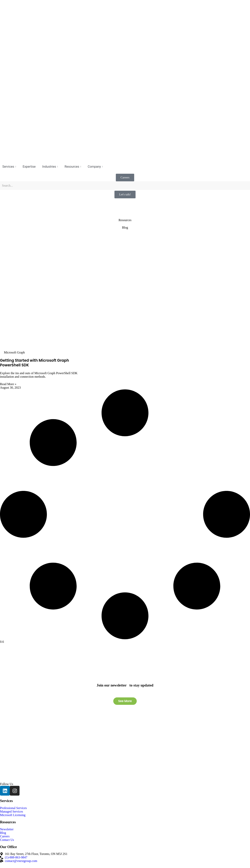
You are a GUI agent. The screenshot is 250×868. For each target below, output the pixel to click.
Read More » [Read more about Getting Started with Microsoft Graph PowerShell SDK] (8, 384)
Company (95, 167)
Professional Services (13, 808)
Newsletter (7, 829)
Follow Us (7, 784)
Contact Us (7, 840)
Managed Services (12, 811)
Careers (5, 836)
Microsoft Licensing (13, 815)
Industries (50, 167)
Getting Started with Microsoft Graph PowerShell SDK (34, 363)
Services (9, 167)
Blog (3, 833)
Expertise (29, 167)
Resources (73, 167)
